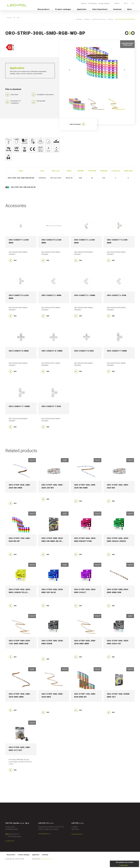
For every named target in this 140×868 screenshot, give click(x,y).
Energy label (38, 105)
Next (20, 21)
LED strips (110, 23)
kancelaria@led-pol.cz (45, 839)
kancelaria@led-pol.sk (78, 840)
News (129, 10)
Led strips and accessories (97, 23)
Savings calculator (104, 3)
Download (117, 10)
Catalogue (84, 23)
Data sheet (12, 98)
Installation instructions (43, 98)
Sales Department (100, 10)
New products (44, 10)
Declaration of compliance (13, 106)
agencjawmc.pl (46, 865)
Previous (9, 21)
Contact (117, 3)
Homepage (76, 23)
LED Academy (93, 3)
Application (82, 10)
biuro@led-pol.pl (10, 846)
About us (84, 3)
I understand (123, 865)
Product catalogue (63, 10)
